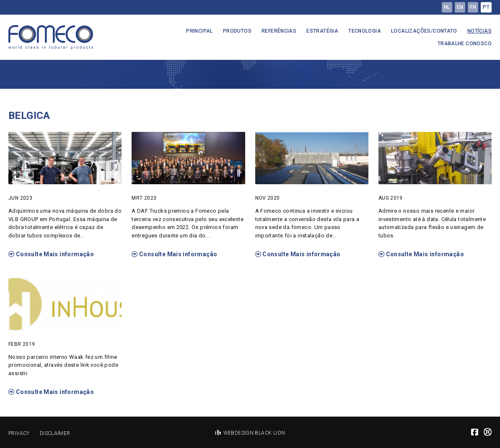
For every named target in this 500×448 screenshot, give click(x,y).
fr (473, 7)
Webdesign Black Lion (254, 433)
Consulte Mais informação (51, 254)
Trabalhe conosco (465, 44)
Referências (279, 31)
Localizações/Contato (424, 31)
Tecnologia (365, 31)
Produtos (237, 31)
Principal (199, 31)
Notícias (479, 31)
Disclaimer (55, 433)
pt (486, 7)
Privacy (19, 433)
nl (447, 7)
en (460, 7)
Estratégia (322, 31)
